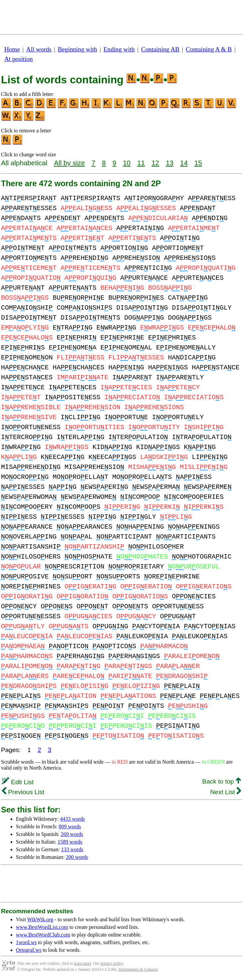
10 (127, 163)
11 (141, 163)
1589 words (70, 842)
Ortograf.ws (29, 950)
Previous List (23, 792)
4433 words (72, 819)
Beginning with (78, 49)
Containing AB (160, 49)
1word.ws (26, 942)
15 (198, 163)
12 (155, 163)
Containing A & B (209, 49)
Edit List (18, 782)
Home (12, 49)
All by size (70, 163)
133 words (72, 849)
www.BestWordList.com (42, 927)
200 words (77, 857)
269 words (72, 834)
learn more (83, 963)
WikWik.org (40, 919)
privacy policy (112, 963)
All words (39, 49)
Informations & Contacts (138, 969)
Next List (226, 792)
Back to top (222, 781)
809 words (70, 827)
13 (170, 163)
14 (184, 163)
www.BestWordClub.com (43, 935)
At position (19, 59)
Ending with (119, 49)
